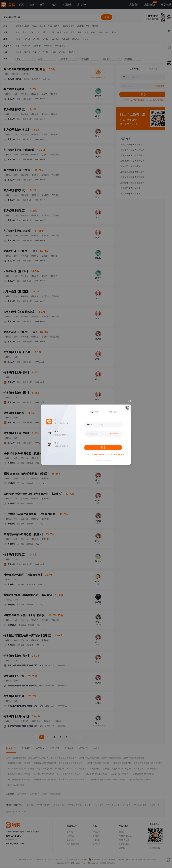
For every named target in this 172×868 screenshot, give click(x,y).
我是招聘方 (108, 460)
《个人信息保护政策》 (118, 454)
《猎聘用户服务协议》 (99, 454)
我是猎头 (98, 460)
